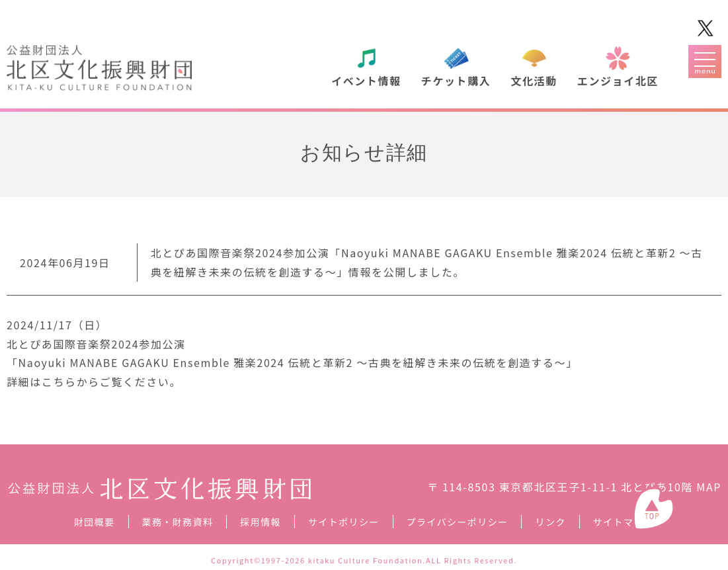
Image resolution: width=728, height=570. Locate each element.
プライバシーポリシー (458, 522)
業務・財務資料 (178, 522)
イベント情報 (366, 81)
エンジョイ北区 (618, 81)
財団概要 (95, 522)
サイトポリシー (344, 522)
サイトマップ (624, 522)
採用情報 (261, 522)
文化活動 (534, 81)
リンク (550, 522)
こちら (59, 382)
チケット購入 (456, 81)
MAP (709, 487)
